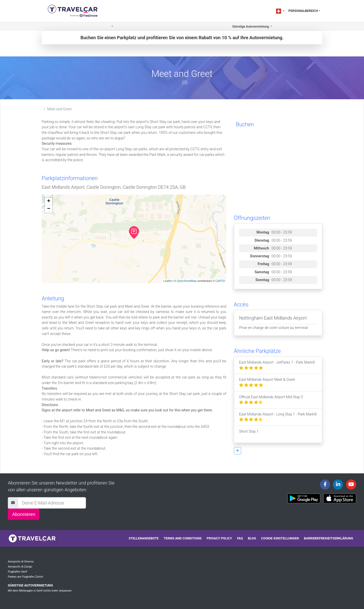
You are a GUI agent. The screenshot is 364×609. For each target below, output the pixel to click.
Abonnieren (24, 514)
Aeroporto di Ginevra (21, 562)
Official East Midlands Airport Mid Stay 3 (271, 400)
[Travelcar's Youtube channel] (351, 485)
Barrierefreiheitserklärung (328, 538)
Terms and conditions (183, 538)
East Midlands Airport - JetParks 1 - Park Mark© (277, 365)
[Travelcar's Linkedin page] (338, 485)
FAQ (240, 538)
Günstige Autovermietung (30, 585)
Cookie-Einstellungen (280, 538)
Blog (252, 538)
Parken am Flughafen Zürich (26, 577)
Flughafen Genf (17, 572)
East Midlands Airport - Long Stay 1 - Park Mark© (278, 417)
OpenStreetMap (187, 281)
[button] (112, 27)
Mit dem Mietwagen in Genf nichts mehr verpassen (40, 591)
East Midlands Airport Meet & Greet (267, 382)
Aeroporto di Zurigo (20, 567)
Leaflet (167, 281)
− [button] (49, 209)
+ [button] (49, 201)
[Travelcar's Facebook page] (325, 485)
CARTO (220, 281)
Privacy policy (219, 538)
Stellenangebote (144, 538)
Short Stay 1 (249, 434)
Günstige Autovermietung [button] (251, 26)
